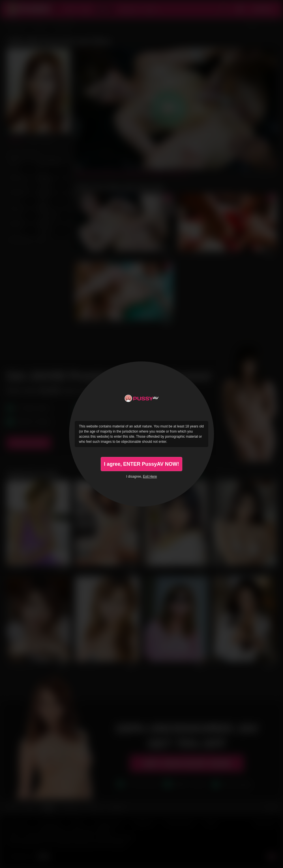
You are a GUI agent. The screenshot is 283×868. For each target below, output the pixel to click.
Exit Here (150, 477)
